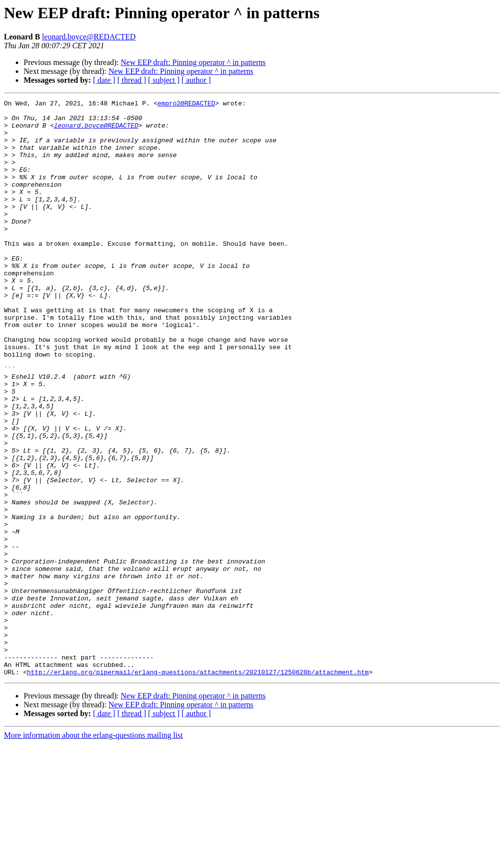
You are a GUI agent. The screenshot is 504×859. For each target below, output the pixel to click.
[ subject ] (164, 80)
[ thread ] (132, 80)
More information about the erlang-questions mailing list (93, 850)
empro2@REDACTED (186, 104)
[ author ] (196, 80)
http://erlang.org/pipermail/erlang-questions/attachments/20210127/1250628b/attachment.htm (198, 787)
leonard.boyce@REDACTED (89, 37)
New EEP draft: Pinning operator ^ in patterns (193, 62)
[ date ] (104, 80)
